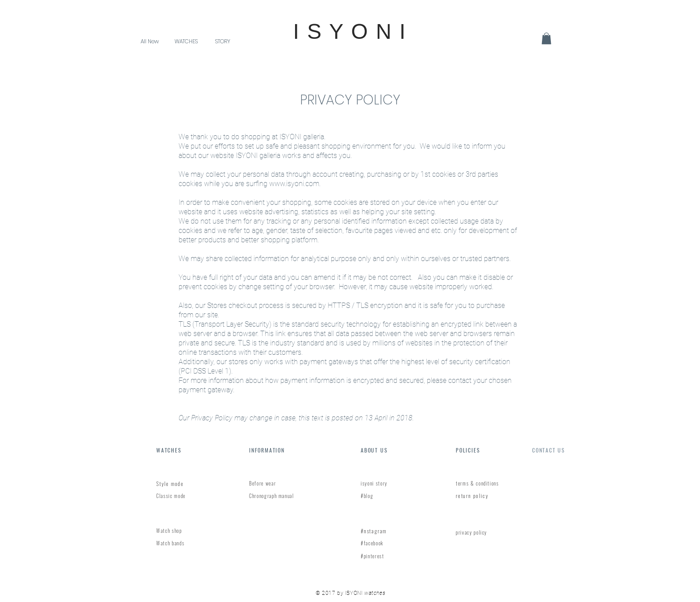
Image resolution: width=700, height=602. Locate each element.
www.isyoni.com (294, 184)
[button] (186, 41)
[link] (546, 38)
